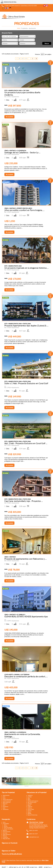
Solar (4, 808)
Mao (29, 798)
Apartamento (6, 795)
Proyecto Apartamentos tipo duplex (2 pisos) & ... (26, 325)
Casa (4, 797)
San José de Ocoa (32, 802)
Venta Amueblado (8, 827)
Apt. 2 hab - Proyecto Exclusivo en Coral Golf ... (26, 443)
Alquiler (6, 826)
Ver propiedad (9, 117)
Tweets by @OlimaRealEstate (12, 854)
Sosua (29, 812)
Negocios (5, 804)
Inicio (19, 28)
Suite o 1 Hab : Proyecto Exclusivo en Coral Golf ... (26, 384)
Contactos (5, 837)
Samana (30, 811)
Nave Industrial (7, 802)
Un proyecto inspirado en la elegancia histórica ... (26, 268)
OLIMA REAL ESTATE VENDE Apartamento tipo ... (26, 617)
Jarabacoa (30, 795)
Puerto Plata (31, 809)
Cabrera (30, 808)
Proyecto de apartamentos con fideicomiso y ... (26, 559)
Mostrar (38, 54)
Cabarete (30, 806)
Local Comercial (7, 801)
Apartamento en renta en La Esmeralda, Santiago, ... (22, 735)
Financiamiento (7, 831)
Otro (4, 805)
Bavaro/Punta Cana (32, 815)
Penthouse (6, 806)
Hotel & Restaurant (8, 799)
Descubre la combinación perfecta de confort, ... (26, 676)
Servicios (5, 833)
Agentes (5, 830)
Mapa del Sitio (6, 838)
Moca (29, 799)
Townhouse (6, 809)
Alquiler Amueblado (8, 829)
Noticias (5, 836)
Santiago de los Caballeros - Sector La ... (22, 152)
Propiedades (6, 823)
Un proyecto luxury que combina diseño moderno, (22, 93)
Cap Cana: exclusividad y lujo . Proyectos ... (24, 501)
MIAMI (29, 813)
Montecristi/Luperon (33, 801)
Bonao (29, 805)
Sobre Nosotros (7, 834)
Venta (5, 825)
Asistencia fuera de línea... (10, 2)
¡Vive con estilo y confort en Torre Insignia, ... (24, 210)
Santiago (30, 804)
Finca (4, 798)
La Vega (30, 797)
